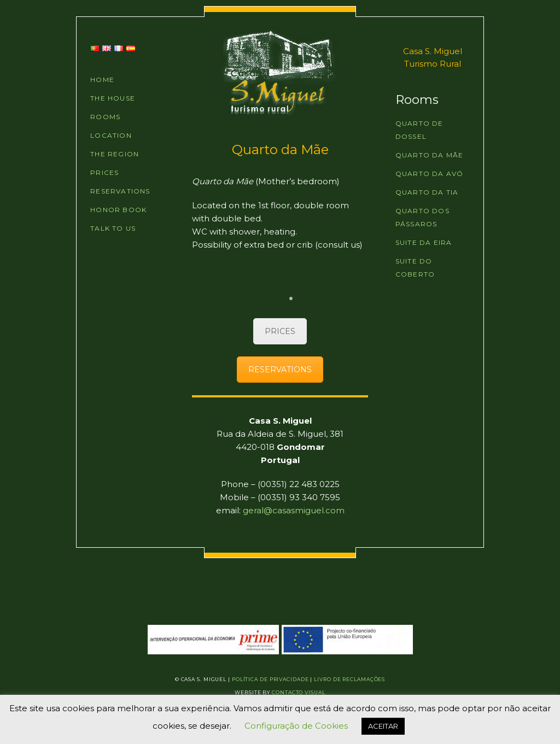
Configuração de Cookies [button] (296, 726)
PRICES (104, 172)
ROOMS (105, 117)
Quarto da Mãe (430, 155)
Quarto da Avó (430, 174)
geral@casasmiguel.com (294, 510)
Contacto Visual (299, 692)
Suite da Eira (424, 242)
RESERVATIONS (120, 191)
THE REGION (115, 154)
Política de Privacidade (270, 679)
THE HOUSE (113, 98)
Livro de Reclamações (349, 679)
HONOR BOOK (118, 210)
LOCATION (111, 135)
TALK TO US (113, 228)
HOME (102, 80)
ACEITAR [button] (383, 726)
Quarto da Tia (427, 192)
